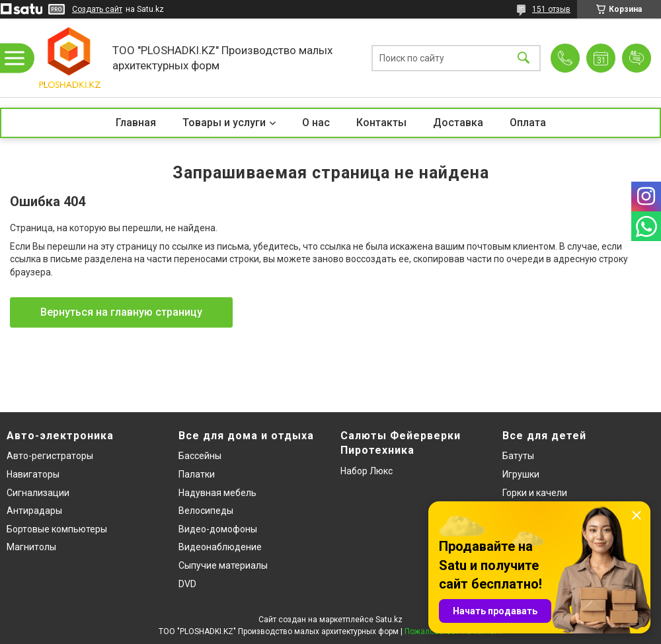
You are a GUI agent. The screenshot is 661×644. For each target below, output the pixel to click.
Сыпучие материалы (223, 565)
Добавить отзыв (637, 58)
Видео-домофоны (218, 529)
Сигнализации (38, 493)
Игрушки (521, 474)
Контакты (381, 123)
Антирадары (34, 511)
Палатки (197, 474)
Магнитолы (31, 547)
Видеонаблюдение (220, 547)
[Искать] (524, 58)
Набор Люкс (367, 471)
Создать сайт (97, 9)
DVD (187, 584)
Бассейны (200, 456)
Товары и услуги (224, 123)
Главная (136, 123)
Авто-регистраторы (50, 456)
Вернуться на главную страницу (121, 312)
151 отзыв (551, 9)
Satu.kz (389, 620)
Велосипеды (206, 511)
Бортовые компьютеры (57, 529)
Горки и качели (535, 493)
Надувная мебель (217, 493)
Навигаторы (33, 474)
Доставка (458, 123)
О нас (316, 123)
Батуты (518, 456)
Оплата (528, 123)
